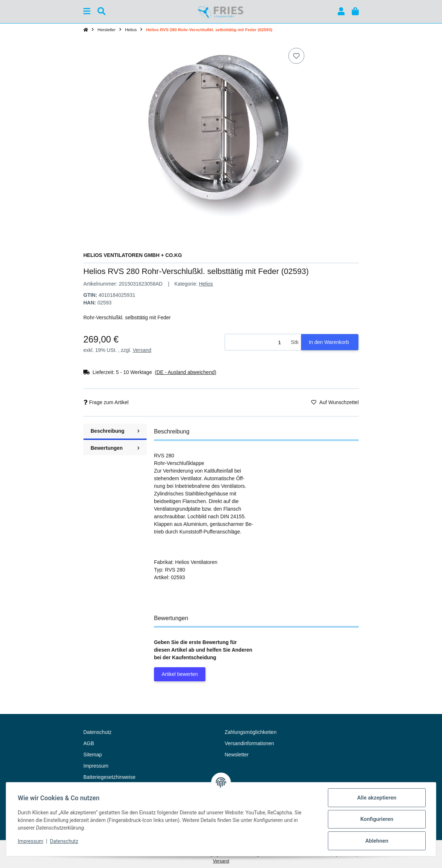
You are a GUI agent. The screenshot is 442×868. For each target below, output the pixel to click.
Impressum (30, 841)
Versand (142, 350)
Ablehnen (377, 841)
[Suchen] (101, 11)
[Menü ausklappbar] (87, 11)
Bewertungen (115, 448)
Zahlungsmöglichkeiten (251, 732)
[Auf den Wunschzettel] (296, 56)
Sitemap (93, 755)
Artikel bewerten (180, 674)
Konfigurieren (377, 819)
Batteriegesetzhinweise (109, 777)
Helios (206, 284)
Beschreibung (115, 431)
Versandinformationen (249, 743)
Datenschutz (64, 841)
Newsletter (237, 755)
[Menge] (257, 342)
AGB (89, 743)
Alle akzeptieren (377, 798)
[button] (341, 11)
